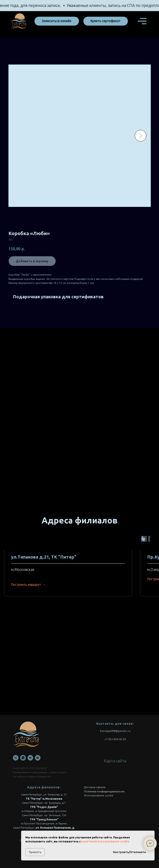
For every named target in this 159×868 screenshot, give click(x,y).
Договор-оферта (95, 787)
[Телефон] (16, 758)
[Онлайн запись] (38, 758)
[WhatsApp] (23, 758)
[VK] (30, 758)
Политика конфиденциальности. (105, 791)
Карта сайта (115, 761)
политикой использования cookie (105, 841)
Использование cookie (99, 795)
